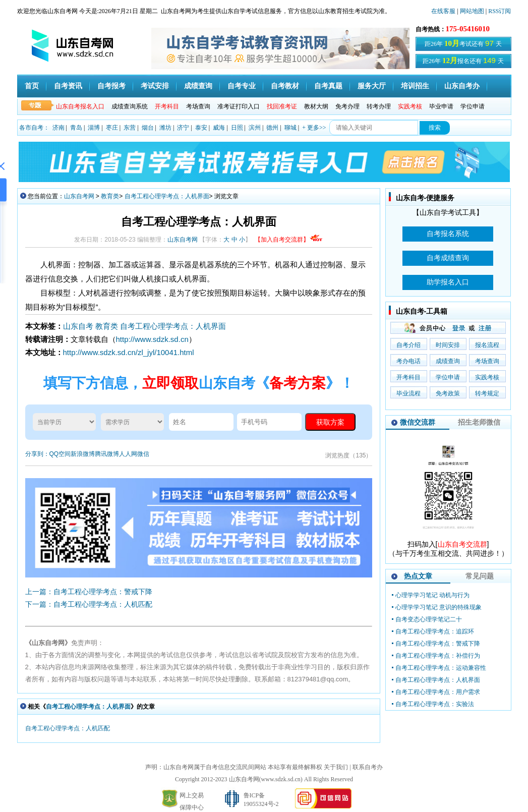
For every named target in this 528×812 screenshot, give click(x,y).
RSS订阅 (500, 11)
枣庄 (112, 128)
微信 (143, 454)
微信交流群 (418, 422)
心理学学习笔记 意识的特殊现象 (438, 607)
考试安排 (155, 86)
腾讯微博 (107, 454)
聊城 (290, 128)
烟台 (148, 128)
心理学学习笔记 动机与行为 (432, 595)
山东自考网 (79, 196)
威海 (219, 128)
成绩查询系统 (130, 106)
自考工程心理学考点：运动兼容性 (441, 668)
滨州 (255, 128)
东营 (130, 128)
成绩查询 (198, 86)
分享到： (37, 454)
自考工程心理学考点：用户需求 (438, 692)
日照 (237, 128)
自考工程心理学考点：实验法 (435, 704)
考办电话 (408, 361)
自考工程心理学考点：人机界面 (167, 196)
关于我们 (336, 767)
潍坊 (165, 128)
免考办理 (347, 106)
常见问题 (480, 576)
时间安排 (448, 345)
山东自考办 (462, 86)
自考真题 (328, 86)
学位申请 (473, 106)
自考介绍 (408, 345)
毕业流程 (408, 393)
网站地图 (472, 11)
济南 (58, 128)
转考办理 (379, 106)
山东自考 (78, 326)
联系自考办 (368, 767)
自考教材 (285, 86)
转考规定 (487, 393)
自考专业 (242, 86)
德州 (272, 128)
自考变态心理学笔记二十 (429, 619)
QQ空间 (60, 454)
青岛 (76, 128)
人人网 (128, 454)
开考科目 (408, 377)
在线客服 (443, 11)
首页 (32, 86)
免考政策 (448, 393)
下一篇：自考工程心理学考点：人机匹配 (89, 604)
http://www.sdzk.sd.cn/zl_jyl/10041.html (129, 352)
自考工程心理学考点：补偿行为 (438, 656)
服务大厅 (372, 86)
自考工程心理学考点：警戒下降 (438, 644)
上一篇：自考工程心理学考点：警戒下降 (89, 592)
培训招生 (415, 86)
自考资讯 (68, 86)
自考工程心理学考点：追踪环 (435, 631)
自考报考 (111, 86)
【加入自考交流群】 (289, 240)
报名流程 (487, 345)
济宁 (183, 128)
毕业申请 (441, 106)
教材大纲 (316, 106)
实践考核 (487, 377)
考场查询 (198, 106)
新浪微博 (83, 454)
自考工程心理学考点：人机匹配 (68, 728)
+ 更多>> (314, 128)
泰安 (201, 128)
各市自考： (34, 128)
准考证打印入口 (239, 106)
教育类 (110, 196)
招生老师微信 (479, 422)
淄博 (94, 128)
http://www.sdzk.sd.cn (152, 339)
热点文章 (418, 576)
